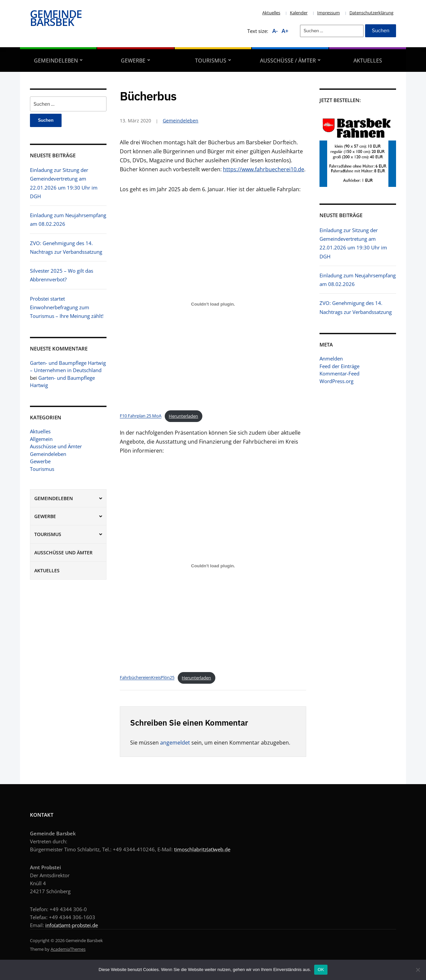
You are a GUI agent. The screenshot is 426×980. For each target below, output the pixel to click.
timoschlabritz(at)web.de (202, 849)
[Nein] (418, 970)
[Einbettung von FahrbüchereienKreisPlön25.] (213, 566)
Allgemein (41, 439)
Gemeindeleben (56, 61)
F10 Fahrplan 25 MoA (141, 416)
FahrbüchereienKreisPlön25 (147, 678)
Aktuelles (271, 13)
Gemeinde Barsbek (56, 18)
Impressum (328, 13)
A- (275, 31)
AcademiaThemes (68, 949)
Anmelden (331, 358)
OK (321, 970)
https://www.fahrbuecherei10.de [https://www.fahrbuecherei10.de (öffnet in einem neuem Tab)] (264, 169)
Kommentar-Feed (339, 373)
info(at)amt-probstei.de (72, 925)
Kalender (299, 13)
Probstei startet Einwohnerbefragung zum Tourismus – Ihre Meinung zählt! (67, 307)
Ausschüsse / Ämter (288, 61)
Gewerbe (133, 61)
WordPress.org (336, 381)
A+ (285, 31)
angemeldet (175, 743)
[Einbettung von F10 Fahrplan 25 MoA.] (213, 304)
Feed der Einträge (339, 366)
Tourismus (211, 61)
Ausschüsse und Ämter (56, 446)
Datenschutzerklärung (371, 13)
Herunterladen (183, 416)
